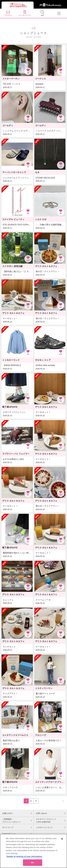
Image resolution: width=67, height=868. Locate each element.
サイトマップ (8, 827)
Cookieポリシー (9, 834)
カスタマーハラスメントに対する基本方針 (46, 821)
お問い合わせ (41, 813)
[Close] (62, 843)
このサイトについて (44, 827)
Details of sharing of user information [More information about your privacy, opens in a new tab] (24, 860)
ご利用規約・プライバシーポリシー (12, 821)
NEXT (61, 801)
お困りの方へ (8, 813)
